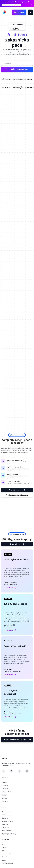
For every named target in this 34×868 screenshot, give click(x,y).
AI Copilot (5, 789)
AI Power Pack (6, 792)
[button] (30, 12)
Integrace (5, 801)
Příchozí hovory (7, 815)
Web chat (5, 824)
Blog (3, 851)
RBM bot (4, 798)
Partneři (4, 857)
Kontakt (4, 860)
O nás (3, 844)
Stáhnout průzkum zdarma (11, 5)
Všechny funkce (7, 812)
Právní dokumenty (7, 863)
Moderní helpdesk (7, 821)
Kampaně (5, 818)
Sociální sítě (5, 827)
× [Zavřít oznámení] (31, 5)
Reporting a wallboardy (9, 834)
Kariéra (4, 848)
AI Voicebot (5, 786)
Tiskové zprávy (6, 854)
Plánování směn (7, 831)
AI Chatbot (5, 782)
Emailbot (4, 795)
